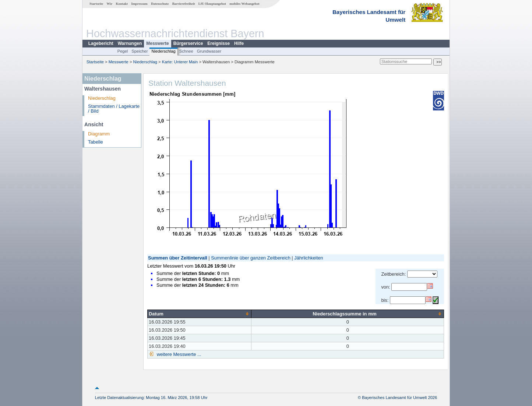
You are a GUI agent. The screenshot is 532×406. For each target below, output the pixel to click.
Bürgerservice (188, 43)
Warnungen (130, 43)
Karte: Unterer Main (180, 62)
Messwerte (157, 43)
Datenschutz (160, 4)
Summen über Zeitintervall (178, 258)
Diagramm (99, 134)
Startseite (96, 4)
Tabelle (96, 142)
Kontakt (122, 4)
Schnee (186, 51)
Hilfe (239, 43)
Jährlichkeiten (309, 258)
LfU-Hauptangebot (212, 4)
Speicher (140, 51)
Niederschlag (163, 51)
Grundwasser (209, 51)
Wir (110, 4)
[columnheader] (200, 314)
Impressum (139, 4)
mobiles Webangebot (244, 4)
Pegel (123, 51)
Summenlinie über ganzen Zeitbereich (251, 258)
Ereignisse (219, 43)
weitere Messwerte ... (178, 354)
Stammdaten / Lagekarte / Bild (114, 109)
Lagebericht (101, 43)
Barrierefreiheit (184, 4)
